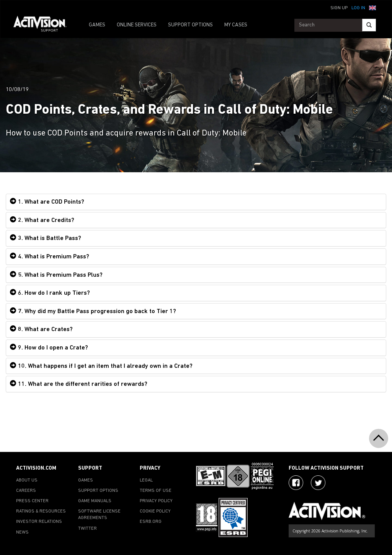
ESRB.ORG (151, 522)
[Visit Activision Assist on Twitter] (318, 483)
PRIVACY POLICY (156, 501)
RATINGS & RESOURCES (41, 511)
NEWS (22, 532)
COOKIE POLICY (155, 511)
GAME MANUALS (95, 501)
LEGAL (146, 480)
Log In (358, 8)
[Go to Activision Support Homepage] (44, 25)
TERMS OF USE (156, 491)
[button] (372, 7)
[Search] (369, 25)
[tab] (196, 202)
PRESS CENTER (32, 501)
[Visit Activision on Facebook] (296, 483)
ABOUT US (27, 480)
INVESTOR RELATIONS (39, 522)
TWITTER (87, 529)
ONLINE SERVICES (137, 25)
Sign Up (339, 8)
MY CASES (236, 25)
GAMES (97, 25)
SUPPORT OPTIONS (190, 25)
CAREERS (26, 491)
